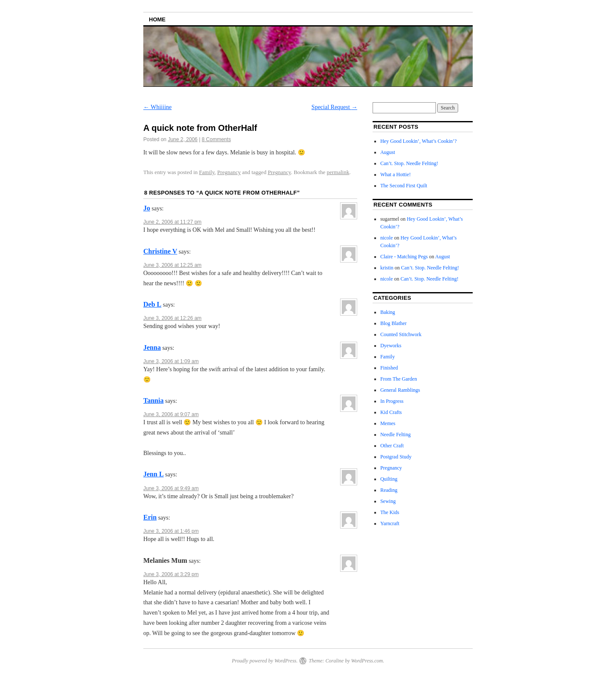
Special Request (334, 107)
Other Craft (392, 446)
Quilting (389, 479)
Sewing (388, 501)
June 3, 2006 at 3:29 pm (171, 574)
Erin (150, 517)
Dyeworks (391, 346)
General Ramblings (400, 390)
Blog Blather (394, 323)
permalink (338, 172)
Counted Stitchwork (401, 334)
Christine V (160, 251)
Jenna (152, 347)
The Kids (390, 512)
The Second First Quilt (404, 186)
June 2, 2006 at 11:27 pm (172, 222)
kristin (387, 268)
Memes (388, 423)
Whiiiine (157, 107)
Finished (389, 368)
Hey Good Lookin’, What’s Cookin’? (419, 141)
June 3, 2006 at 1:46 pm (171, 531)
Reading (389, 490)
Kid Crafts (391, 412)
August (388, 152)
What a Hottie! (395, 174)
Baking (388, 312)
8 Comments (216, 139)
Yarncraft (390, 523)
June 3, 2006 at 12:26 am (172, 318)
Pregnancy (229, 172)
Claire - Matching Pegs (404, 257)
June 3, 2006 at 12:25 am (172, 265)
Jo (147, 208)
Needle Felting (395, 435)
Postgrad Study (396, 457)
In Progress (392, 401)
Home (157, 19)
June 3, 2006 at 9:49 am (171, 488)
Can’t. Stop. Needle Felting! (409, 163)
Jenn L (154, 474)
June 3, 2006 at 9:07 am (171, 414)
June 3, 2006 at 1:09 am (171, 361)
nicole (386, 238)
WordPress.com (367, 661)
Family (207, 172)
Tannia (153, 401)
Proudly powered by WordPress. (265, 661)
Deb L (152, 304)
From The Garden (399, 379)
